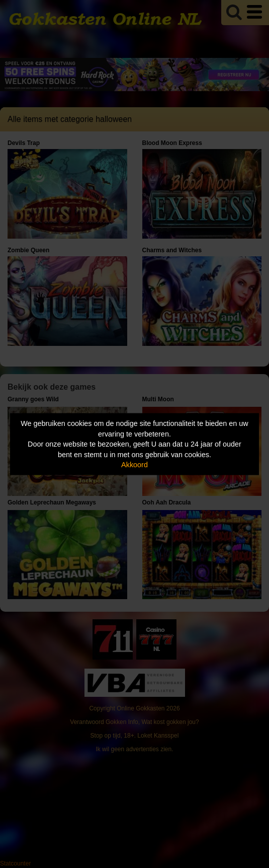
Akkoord (134, 465)
